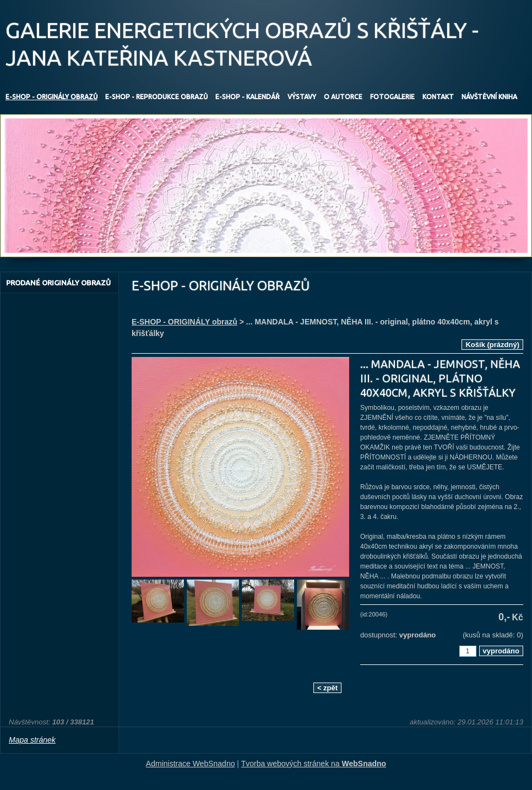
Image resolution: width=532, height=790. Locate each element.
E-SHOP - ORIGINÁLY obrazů (184, 322)
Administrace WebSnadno (191, 764)
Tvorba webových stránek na (314, 764)
